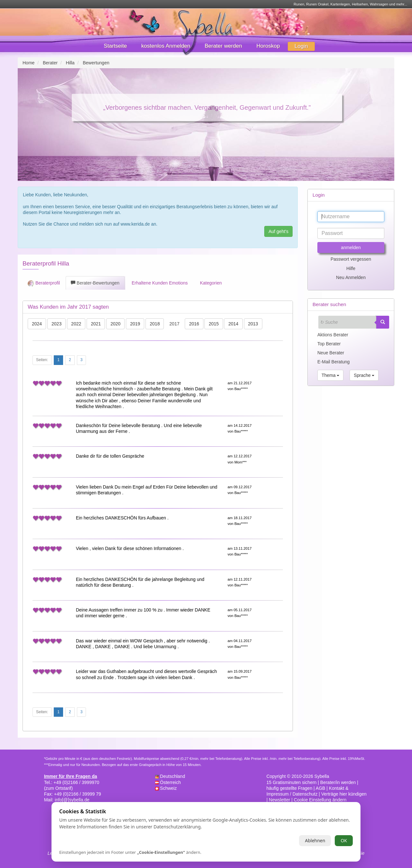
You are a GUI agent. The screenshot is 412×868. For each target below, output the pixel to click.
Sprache (364, 375)
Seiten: (42, 360)
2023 (56, 324)
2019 (135, 324)
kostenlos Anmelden (166, 46)
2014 (233, 324)
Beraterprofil (44, 284)
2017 (174, 324)
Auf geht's (278, 231)
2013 (253, 324)
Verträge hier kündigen (344, 794)
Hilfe (351, 268)
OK (344, 840)
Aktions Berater (333, 335)
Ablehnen (315, 840)
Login (301, 46)
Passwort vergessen (351, 259)
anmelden (351, 247)
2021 (96, 324)
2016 (194, 324)
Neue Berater (331, 353)
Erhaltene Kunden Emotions (159, 283)
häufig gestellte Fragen (289, 788)
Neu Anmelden (351, 277)
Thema (330, 375)
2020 (115, 324)
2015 (214, 324)
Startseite (115, 46)
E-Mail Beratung (333, 362)
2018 (155, 324)
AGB (321, 788)
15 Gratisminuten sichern (292, 782)
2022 (76, 324)
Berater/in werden (338, 782)
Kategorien (210, 283)
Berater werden (223, 46)
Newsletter (279, 800)
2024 (37, 324)
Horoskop (268, 46)
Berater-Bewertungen (95, 283)
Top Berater (329, 344)
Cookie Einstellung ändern (320, 800)
